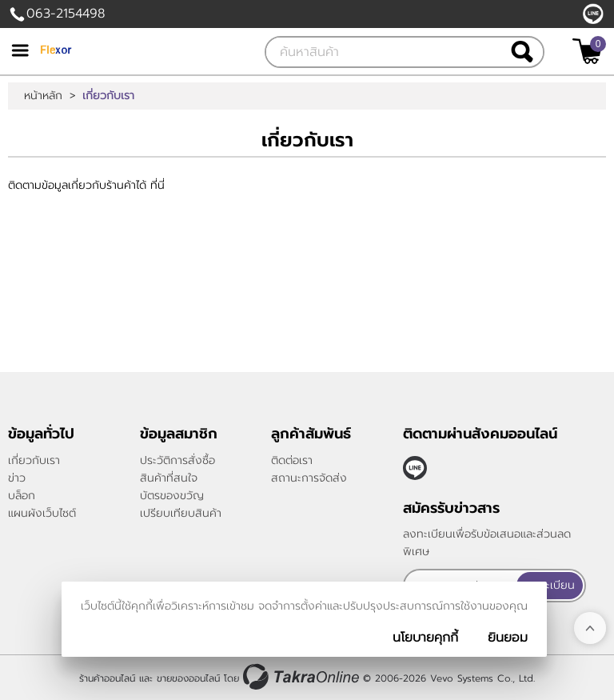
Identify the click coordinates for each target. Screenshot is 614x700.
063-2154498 (66, 14)
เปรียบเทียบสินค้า (181, 513)
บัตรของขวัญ (172, 496)
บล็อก (22, 496)
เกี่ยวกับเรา (34, 460)
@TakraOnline (593, 14)
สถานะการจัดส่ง (309, 478)
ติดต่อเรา (292, 460)
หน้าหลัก (43, 96)
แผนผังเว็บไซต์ (42, 513)
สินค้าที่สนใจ (169, 478)
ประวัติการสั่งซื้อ (177, 460)
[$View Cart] (587, 51)
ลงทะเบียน (550, 585)
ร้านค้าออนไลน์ (107, 678)
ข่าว (17, 478)
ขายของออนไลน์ (188, 678)
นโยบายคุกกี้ (425, 638)
